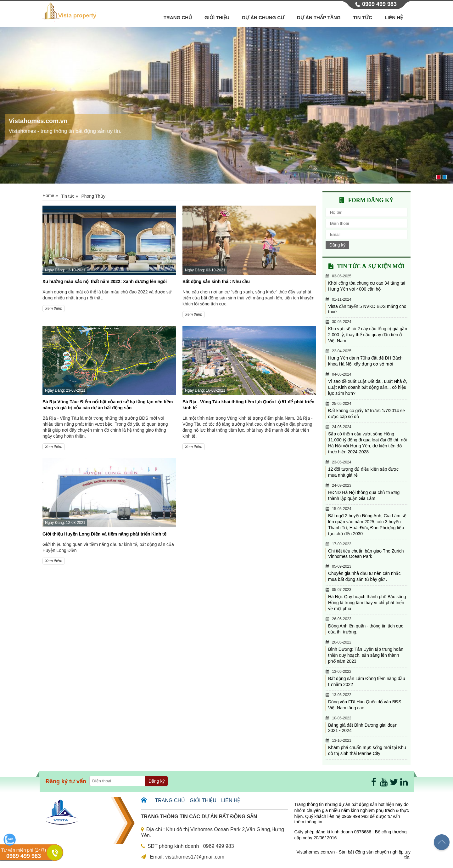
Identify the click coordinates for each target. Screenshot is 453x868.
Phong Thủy (93, 196)
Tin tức (363, 17)
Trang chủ (178, 17)
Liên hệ (394, 17)
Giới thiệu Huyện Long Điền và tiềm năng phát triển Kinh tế (104, 534)
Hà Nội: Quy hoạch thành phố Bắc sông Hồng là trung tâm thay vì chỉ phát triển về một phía (367, 603)
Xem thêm (54, 309)
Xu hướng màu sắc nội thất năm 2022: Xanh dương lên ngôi (105, 281)
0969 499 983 (379, 4)
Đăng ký (337, 245)
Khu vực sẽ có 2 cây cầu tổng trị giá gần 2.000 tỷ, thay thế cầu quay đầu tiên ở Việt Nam (368, 335)
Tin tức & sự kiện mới (371, 266)
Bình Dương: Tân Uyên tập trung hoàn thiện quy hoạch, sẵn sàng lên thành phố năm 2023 (366, 655)
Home (48, 196)
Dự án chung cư (263, 17)
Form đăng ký (371, 200)
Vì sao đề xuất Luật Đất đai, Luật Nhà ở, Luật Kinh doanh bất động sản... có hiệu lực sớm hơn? (368, 387)
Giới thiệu (217, 17)
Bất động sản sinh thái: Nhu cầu (216, 281)
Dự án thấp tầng (319, 17)
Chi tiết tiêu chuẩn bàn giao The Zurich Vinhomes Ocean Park (366, 554)
